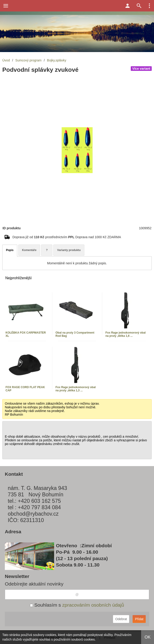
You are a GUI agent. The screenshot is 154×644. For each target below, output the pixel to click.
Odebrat (121, 619)
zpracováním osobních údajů (93, 605)
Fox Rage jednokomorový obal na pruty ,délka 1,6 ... (126, 334)
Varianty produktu (69, 250)
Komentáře (29, 250)
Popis (10, 250)
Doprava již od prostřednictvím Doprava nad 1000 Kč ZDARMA (67, 237)
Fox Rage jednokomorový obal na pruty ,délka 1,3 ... (76, 389)
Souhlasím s (77, 605)
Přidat (139, 619)
